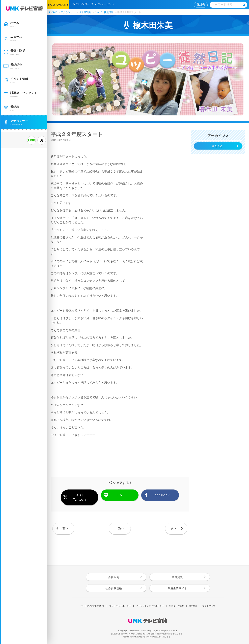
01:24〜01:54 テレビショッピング (95, 4)
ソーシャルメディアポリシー (150, 606)
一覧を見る (216, 146)
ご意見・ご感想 (176, 606)
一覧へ (120, 528)
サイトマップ (209, 606)
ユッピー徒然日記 (104, 12)
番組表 (201, 5)
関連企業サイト (177, 588)
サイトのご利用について (93, 606)
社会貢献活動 (114, 588)
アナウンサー (68, 12)
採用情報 (193, 606)
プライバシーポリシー (120, 606)
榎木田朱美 (85, 12)
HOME (53, 12)
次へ (174, 528)
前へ (66, 528)
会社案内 (114, 577)
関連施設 (177, 577)
